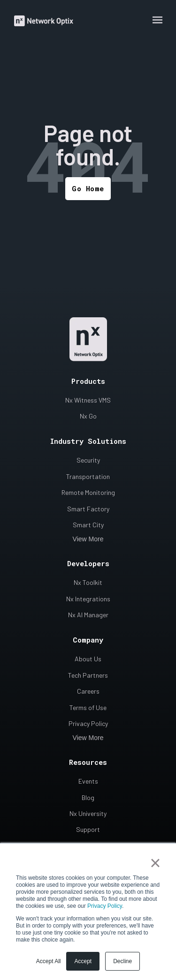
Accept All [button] (49, 961)
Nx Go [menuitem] (88, 416)
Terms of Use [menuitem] (88, 707)
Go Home (88, 188)
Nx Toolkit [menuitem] (88, 582)
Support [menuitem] (88, 829)
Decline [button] (122, 961)
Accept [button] (83, 961)
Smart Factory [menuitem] (88, 509)
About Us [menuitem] (88, 659)
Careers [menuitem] (88, 691)
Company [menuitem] (88, 640)
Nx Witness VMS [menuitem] (88, 400)
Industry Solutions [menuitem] (88, 441)
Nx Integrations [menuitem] (88, 599)
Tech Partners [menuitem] (88, 675)
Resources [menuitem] (88, 762)
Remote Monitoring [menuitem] (88, 492)
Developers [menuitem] (88, 563)
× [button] (155, 863)
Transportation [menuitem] (88, 476)
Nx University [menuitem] (88, 813)
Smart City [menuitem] (88, 525)
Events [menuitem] (88, 781)
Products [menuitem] (88, 381)
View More (88, 539)
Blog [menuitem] (88, 797)
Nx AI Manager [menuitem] (88, 615)
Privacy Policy (105, 906)
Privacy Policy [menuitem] (88, 723)
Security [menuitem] (88, 460)
